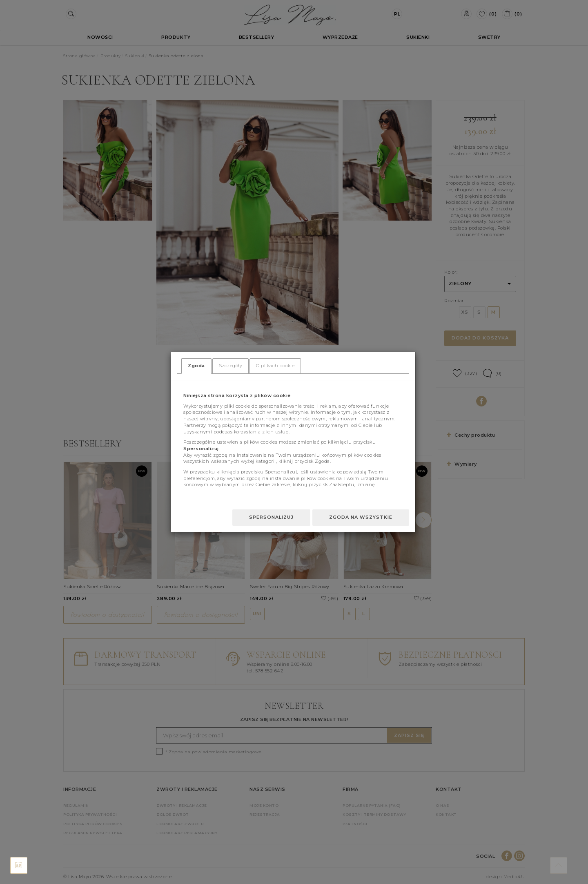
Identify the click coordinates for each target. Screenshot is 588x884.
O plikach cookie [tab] (275, 366)
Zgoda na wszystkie (361, 517)
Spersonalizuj (271, 517)
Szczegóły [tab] (231, 366)
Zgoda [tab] (196, 366)
